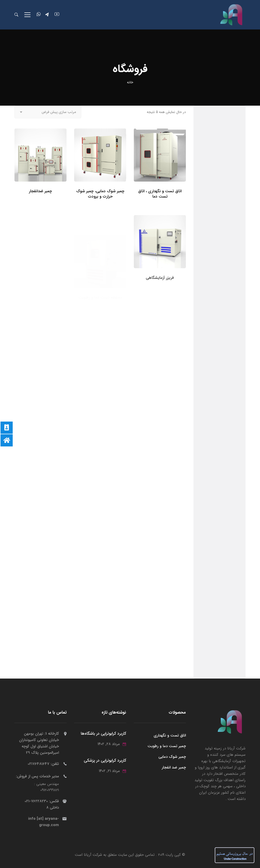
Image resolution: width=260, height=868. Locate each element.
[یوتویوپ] (57, 15)
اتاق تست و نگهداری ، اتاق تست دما (160, 194)
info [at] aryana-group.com (44, 822)
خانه (130, 82)
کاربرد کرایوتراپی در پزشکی (105, 761)
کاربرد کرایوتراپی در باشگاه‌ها (103, 734)
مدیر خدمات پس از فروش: (37, 776)
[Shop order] (48, 112)
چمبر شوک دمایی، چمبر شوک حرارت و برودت (100, 194)
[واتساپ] (39, 15)
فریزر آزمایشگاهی (160, 297)
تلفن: (43, 764)
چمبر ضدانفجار (40, 191)
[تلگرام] (48, 15)
